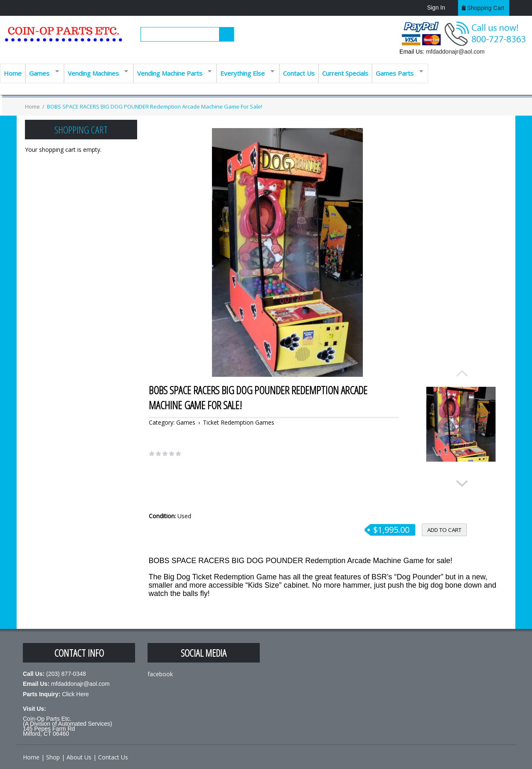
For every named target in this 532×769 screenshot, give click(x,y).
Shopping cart (485, 8)
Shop (53, 757)
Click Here (75, 694)
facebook (160, 674)
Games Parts (398, 73)
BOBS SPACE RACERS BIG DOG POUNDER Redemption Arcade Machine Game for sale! (155, 106)
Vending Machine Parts (173, 73)
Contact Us (299, 73)
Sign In (436, 7)
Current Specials (345, 73)
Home (13, 73)
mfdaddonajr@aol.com (455, 52)
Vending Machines (96, 73)
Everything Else (245, 73)
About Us (79, 757)
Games (42, 73)
